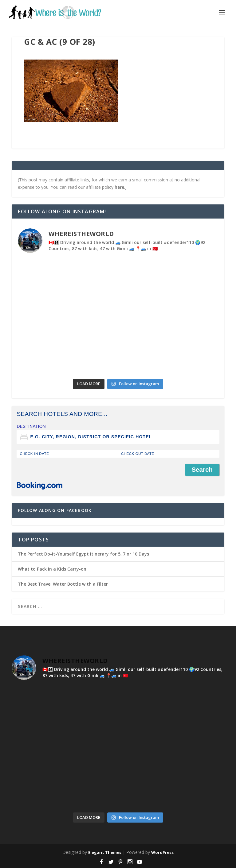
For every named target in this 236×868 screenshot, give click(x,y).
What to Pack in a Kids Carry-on (52, 569)
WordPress (162, 852)
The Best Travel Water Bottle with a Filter (63, 584)
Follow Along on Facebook (55, 510)
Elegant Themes (105, 852)
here (119, 187)
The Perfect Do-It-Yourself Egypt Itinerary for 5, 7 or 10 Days (83, 554)
